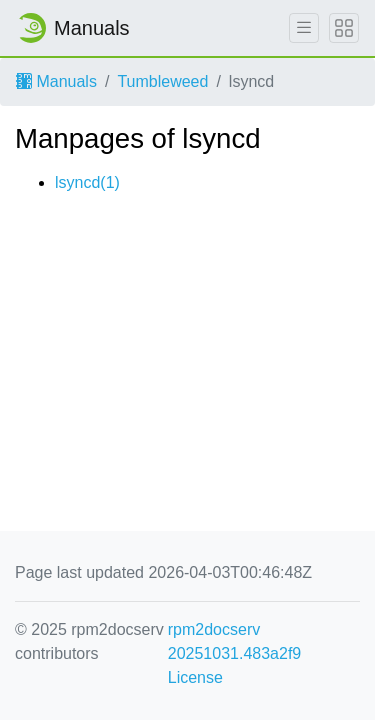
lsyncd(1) (87, 182)
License (195, 677)
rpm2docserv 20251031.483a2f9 (234, 641)
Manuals (56, 81)
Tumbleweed (162, 81)
